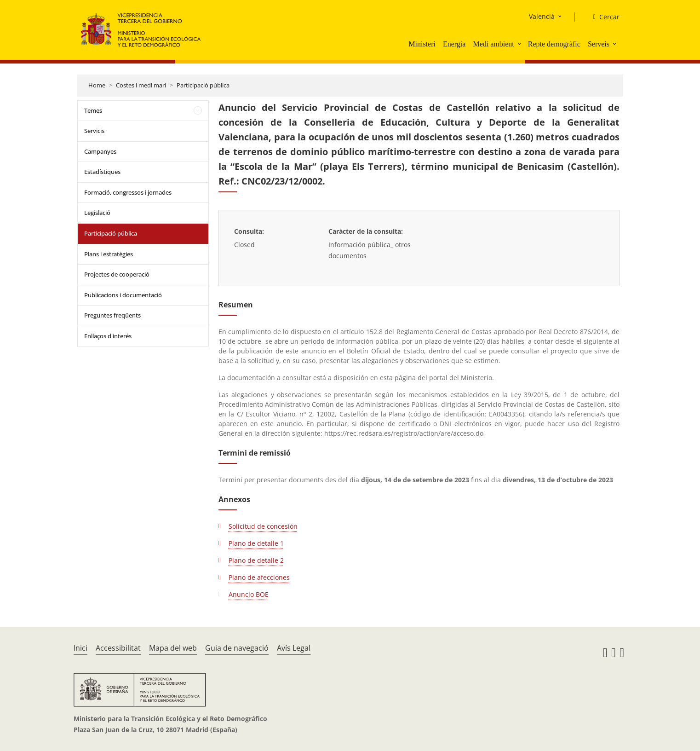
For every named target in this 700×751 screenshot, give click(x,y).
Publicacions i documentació (123, 295)
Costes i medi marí (141, 85)
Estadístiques (102, 172)
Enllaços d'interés (108, 336)
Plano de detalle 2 (256, 560)
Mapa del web (173, 648)
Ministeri (422, 44)
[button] (520, 44)
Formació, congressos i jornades (128, 192)
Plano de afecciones (259, 577)
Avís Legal (294, 648)
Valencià (542, 16)
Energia (454, 44)
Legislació (97, 213)
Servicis (94, 131)
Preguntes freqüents (112, 315)
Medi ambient (493, 44)
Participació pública (203, 85)
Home (97, 85)
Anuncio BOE (249, 594)
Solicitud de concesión (263, 526)
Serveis (599, 44)
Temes (93, 110)
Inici (80, 648)
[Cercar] (603, 17)
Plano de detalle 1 (256, 543)
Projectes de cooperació (117, 274)
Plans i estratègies (109, 254)
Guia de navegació (237, 648)
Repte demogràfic (554, 44)
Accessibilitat (118, 648)
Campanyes (100, 151)
